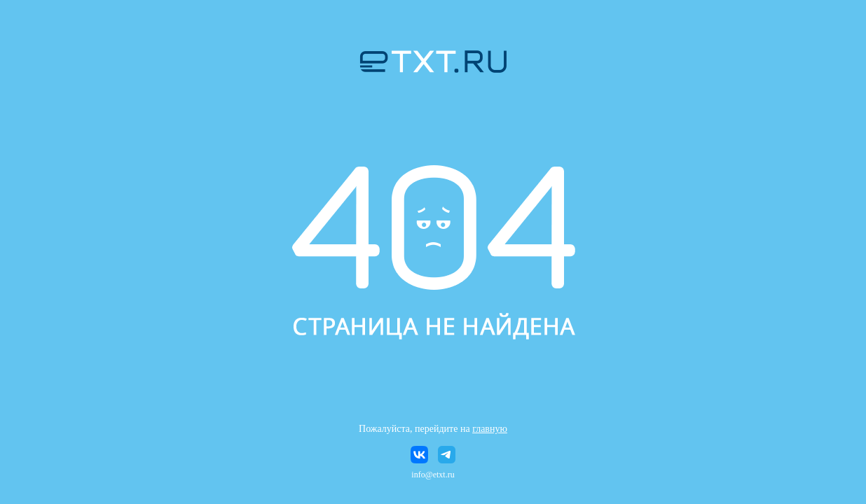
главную (490, 429)
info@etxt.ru (433, 475)
